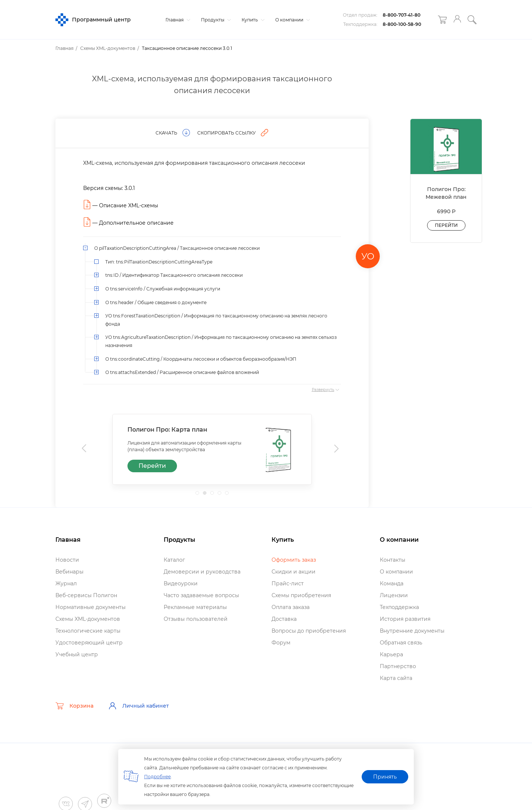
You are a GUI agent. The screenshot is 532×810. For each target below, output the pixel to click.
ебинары (69, 572)
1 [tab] (199, 495)
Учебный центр (77, 654)
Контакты (393, 560)
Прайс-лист (288, 583)
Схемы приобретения (301, 595)
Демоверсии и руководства (202, 572)
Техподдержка (399, 607)
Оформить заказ (294, 560)
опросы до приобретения (309, 631)
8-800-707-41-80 (402, 15)
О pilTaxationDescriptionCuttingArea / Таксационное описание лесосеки (177, 248)
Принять (385, 777)
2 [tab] (207, 495)
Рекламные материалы (195, 607)
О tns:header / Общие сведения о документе (156, 302)
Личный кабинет (139, 706)
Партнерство (398, 666)
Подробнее (157, 777)
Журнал (66, 583)
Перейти (152, 466)
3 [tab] (214, 495)
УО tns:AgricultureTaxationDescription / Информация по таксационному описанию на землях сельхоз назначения (221, 341)
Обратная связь (401, 643)
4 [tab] (222, 495)
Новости (67, 560)
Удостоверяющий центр (89, 643)
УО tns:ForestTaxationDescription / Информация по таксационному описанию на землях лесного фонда (216, 320)
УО (368, 256)
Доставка (284, 619)
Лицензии (394, 595)
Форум (281, 643)
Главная (177, 20)
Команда (392, 583)
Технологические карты (88, 631)
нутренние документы (412, 631)
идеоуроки (181, 583)
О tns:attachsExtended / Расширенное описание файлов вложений (182, 372)
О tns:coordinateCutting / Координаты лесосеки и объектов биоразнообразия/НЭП (201, 359)
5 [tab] (229, 495)
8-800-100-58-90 (402, 24)
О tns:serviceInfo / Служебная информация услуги (163, 289)
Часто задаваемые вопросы (201, 595)
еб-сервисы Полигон (86, 595)
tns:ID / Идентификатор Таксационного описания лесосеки (174, 275)
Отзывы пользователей (196, 619)
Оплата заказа (291, 607)
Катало (174, 560)
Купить (252, 20)
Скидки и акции (294, 572)
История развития (405, 619)
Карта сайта (396, 678)
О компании (292, 20)
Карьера (391, 654)
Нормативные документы (91, 607)
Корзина (74, 706)
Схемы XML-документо (88, 619)
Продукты (215, 20)
